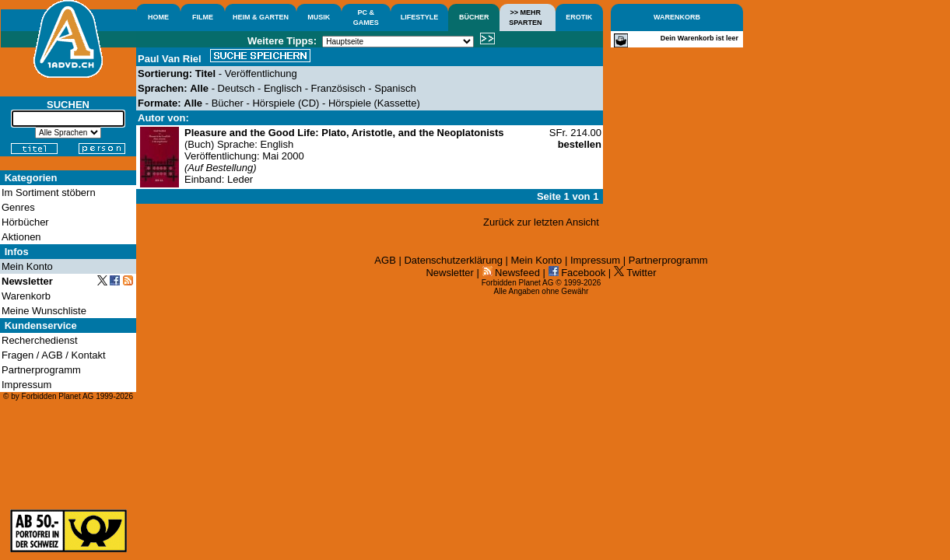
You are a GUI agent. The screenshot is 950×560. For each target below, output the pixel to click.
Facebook (577, 273)
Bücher (228, 103)
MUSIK (319, 17)
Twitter (635, 273)
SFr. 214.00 (575, 138)
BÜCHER (474, 17)
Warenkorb (26, 296)
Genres (18, 207)
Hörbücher (25, 222)
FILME (203, 17)
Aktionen (21, 237)
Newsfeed (511, 273)
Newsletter (449, 273)
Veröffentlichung (261, 73)
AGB (385, 260)
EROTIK (579, 17)
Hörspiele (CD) (286, 103)
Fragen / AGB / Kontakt (54, 355)
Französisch (338, 88)
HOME (158, 17)
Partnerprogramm (668, 260)
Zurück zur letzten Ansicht (541, 222)
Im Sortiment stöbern (49, 192)
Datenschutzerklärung (453, 260)
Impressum (595, 260)
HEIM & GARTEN (261, 17)
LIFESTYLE (420, 17)
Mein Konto (537, 260)
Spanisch (395, 88)
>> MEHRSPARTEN (525, 17)
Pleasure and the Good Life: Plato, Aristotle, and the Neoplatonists (344, 133)
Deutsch (237, 88)
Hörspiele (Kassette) (374, 103)
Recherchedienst (40, 340)
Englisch (283, 88)
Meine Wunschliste (44, 311)
